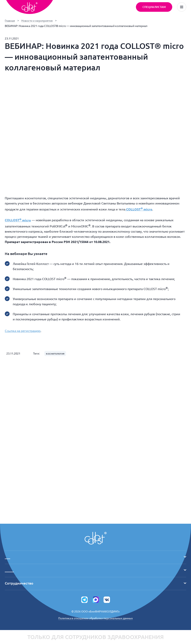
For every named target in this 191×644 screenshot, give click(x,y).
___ (95, 557)
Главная (10, 21)
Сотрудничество (95, 583)
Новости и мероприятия (37, 21)
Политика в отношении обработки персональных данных (95, 618)
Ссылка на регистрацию (23, 331)
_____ (95, 570)
